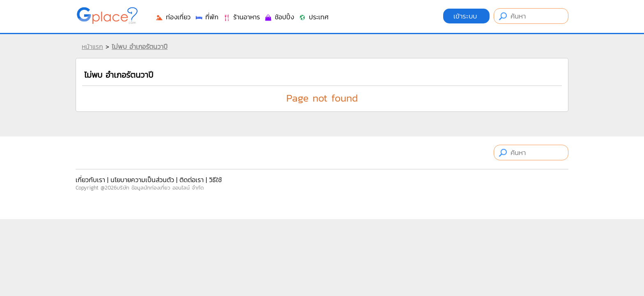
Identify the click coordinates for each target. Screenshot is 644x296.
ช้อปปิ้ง (279, 17)
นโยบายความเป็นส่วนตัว (142, 180)
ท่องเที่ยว (173, 17)
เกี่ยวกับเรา (90, 180)
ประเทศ (313, 17)
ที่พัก (207, 17)
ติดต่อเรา (192, 180)
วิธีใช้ (215, 180)
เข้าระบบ (466, 16)
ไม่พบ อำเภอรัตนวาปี (140, 46)
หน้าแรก (92, 46)
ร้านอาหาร (241, 17)
